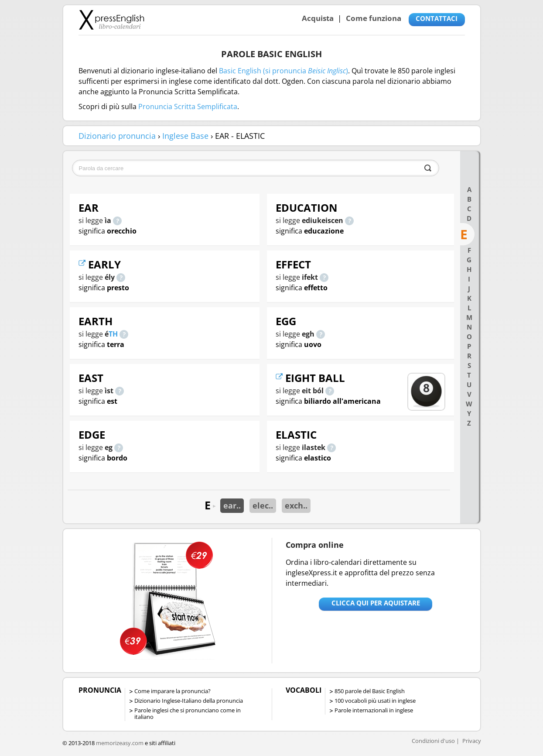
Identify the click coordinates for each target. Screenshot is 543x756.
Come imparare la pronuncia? (172, 691)
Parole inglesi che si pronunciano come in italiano (188, 713)
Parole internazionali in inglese (374, 710)
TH (113, 334)
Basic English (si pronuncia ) (283, 71)
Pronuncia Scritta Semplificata (188, 107)
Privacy (472, 741)
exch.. (296, 505)
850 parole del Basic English (370, 691)
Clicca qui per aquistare (376, 603)
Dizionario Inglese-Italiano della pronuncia (189, 701)
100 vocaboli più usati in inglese (375, 701)
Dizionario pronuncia (117, 136)
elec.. (263, 505)
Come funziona (374, 18)
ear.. (232, 505)
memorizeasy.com (120, 743)
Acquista (318, 18)
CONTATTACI (437, 18)
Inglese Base (185, 136)
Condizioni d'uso (433, 741)
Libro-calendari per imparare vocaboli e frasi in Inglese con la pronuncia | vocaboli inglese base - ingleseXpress (111, 20)
